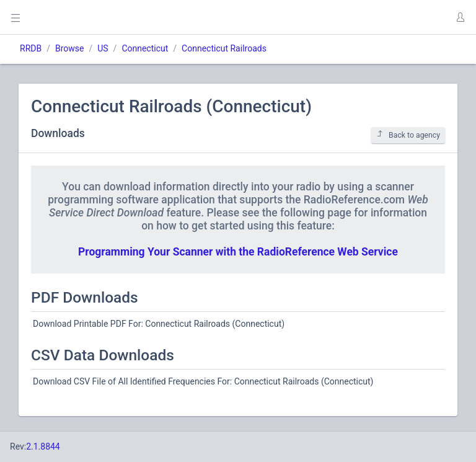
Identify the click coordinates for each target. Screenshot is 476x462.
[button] (460, 17)
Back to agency (408, 135)
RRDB (31, 48)
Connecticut (145, 48)
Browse (69, 48)
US (103, 48)
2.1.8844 (43, 446)
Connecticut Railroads (224, 48)
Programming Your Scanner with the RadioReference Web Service (238, 252)
